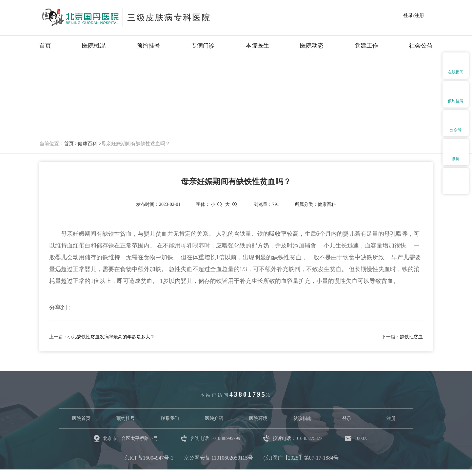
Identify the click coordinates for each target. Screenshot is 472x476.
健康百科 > (89, 144)
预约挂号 (148, 46)
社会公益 (421, 46)
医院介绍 (214, 418)
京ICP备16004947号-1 (149, 458)
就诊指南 (303, 418)
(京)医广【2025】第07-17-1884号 (301, 458)
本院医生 (257, 46)
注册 (391, 418)
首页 (45, 46)
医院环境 (258, 418)
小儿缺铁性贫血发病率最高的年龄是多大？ (111, 337)
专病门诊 (203, 46)
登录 (347, 418)
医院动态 (312, 46)
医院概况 (94, 46)
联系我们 (170, 418)
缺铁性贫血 (411, 337)
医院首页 (81, 418)
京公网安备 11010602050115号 (218, 458)
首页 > (71, 144)
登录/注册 (414, 15)
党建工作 (366, 46)
